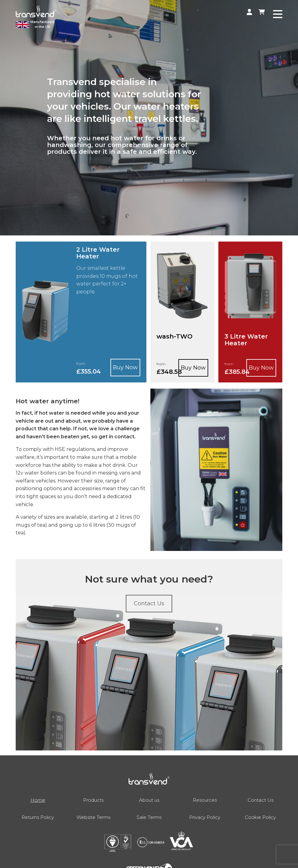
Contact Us (260, 800)
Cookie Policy (260, 817)
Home (38, 800)
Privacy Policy (205, 817)
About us (149, 800)
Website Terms (93, 817)
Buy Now (125, 367)
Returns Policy (38, 817)
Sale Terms (149, 817)
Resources (205, 800)
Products (93, 800)
